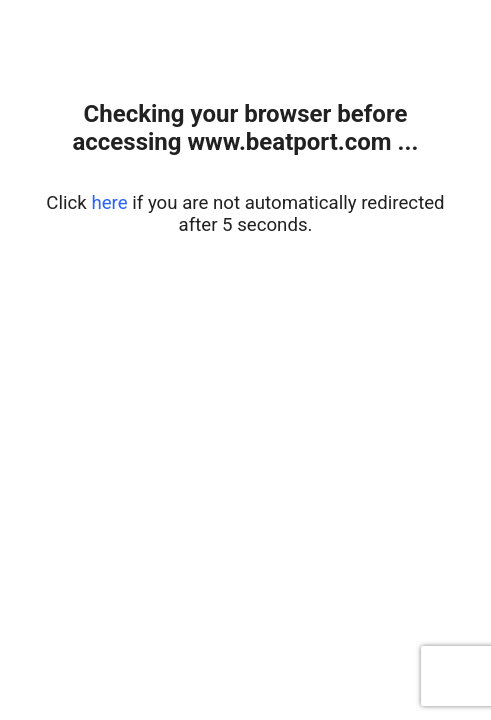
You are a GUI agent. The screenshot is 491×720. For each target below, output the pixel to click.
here (109, 203)
